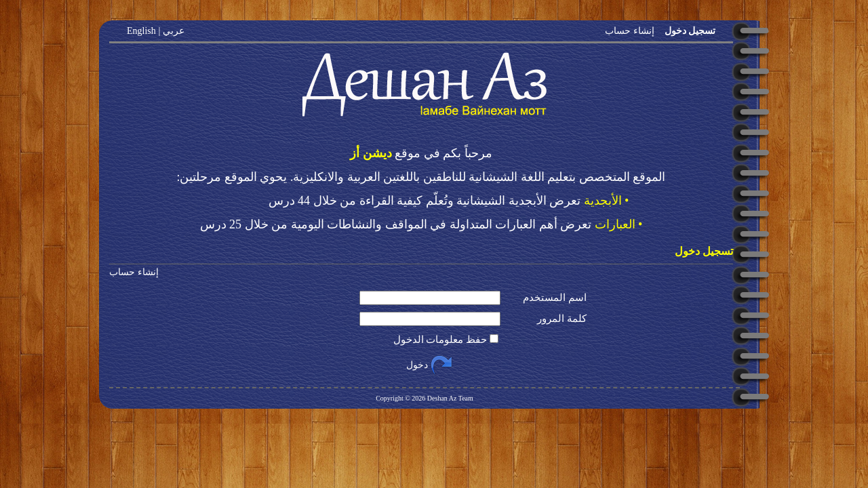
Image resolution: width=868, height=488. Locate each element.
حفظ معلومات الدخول (440, 340)
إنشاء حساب (630, 31)
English (141, 31)
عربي (173, 31)
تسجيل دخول (689, 31)
